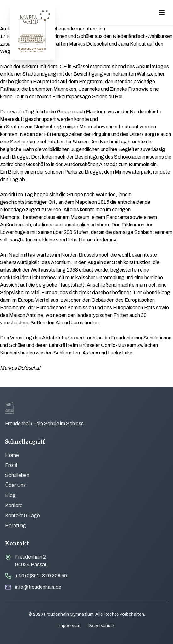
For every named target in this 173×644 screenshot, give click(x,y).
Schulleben (17, 475)
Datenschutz (101, 626)
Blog (10, 495)
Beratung (16, 525)
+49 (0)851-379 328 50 (41, 576)
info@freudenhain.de (38, 587)
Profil (11, 465)
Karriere (14, 505)
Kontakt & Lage (22, 515)
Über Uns (15, 485)
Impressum (69, 626)
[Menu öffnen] (162, 13)
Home (12, 455)
